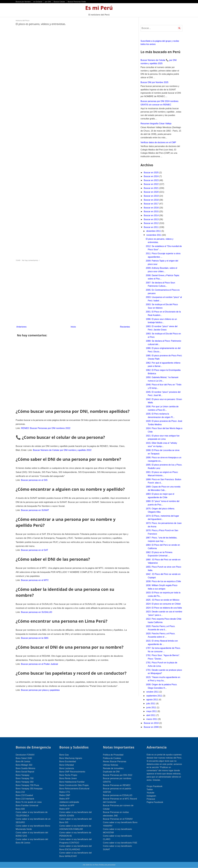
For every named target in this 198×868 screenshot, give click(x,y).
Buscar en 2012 (152, 223)
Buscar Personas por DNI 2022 (118, 775)
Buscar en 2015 (152, 211)
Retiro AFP (64, 799)
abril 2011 (151, 715)
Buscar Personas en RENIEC (117, 785)
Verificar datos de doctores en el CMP (158, 142)
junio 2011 (151, 707)
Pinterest (151, 799)
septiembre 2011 (154, 696)
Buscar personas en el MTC (34, 570)
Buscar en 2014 (152, 215)
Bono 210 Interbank (25, 799)
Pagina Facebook (155, 802)
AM (84, 865)
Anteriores (21, 326)
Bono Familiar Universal (27, 805)
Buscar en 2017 (152, 204)
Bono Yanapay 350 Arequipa (29, 789)
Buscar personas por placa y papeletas (39, 676)
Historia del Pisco (23, 20)
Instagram (151, 796)
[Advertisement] (73, 48)
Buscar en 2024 (152, 176)
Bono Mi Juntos (23, 761)
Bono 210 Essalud (24, 795)
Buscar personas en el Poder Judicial (38, 651)
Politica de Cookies (112, 758)
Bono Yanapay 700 (25, 778)
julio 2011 (151, 704)
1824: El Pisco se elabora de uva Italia (164, 608)
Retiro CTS (65, 792)
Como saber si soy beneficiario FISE (120, 843)
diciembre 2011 (154, 231)
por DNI (48, 2)
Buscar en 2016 (152, 208)
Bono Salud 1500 (24, 758)
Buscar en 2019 (152, 196)
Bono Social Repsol (25, 772)
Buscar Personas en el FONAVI (118, 819)
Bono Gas (64, 755)
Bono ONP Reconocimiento (72, 772)
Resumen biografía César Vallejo (156, 124)
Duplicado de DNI (111, 772)
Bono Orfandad (67, 765)
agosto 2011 (152, 700)
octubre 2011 (153, 692)
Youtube (151, 793)
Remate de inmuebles (113, 768)
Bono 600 (20, 809)
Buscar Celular (59, 2)
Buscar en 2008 (152, 727)
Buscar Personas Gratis (77, 2)
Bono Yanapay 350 (25, 782)
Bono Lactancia (67, 768)
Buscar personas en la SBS (34, 626)
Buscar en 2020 (152, 192)
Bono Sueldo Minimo (26, 768)
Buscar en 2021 (152, 188)
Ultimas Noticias (111, 765)
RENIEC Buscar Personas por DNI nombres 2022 (44, 427)
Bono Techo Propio (68, 775)
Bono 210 (20, 792)
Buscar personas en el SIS (33, 477)
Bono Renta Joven (68, 778)
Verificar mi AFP (67, 805)
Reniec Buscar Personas (115, 761)
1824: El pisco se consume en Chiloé (163, 604)
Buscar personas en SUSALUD (35, 601)
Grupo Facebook (155, 786)
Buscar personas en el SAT (34, 541)
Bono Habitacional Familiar (72, 782)
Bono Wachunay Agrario (71, 758)
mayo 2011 (152, 711)
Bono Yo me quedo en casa (29, 802)
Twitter (150, 789)
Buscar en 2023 (152, 180)
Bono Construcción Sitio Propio (74, 785)
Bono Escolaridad (68, 761)
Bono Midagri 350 (24, 765)
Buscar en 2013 (152, 219)
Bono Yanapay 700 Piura (27, 785)
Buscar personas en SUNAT (34, 506)
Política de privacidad (107, 865)
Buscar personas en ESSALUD (118, 795)
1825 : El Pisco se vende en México (162, 600)
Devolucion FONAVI (25, 755)
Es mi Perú (99, 8)
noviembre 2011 (154, 235)
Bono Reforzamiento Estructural (74, 789)
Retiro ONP (65, 795)
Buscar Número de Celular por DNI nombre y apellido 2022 (48, 448)
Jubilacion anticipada (69, 802)
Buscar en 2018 (152, 200)
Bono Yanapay (23, 775)
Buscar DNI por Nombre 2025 (155, 82)
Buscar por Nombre (23, 2)
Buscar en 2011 (152, 227)
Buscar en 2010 (152, 723)
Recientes (125, 326)
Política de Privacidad (113, 755)
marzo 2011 (152, 719)
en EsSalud (38, 2)
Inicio (73, 326)
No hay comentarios (30, 260)
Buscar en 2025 (152, 173)
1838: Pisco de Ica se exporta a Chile (163, 581)
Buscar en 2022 (152, 184)
